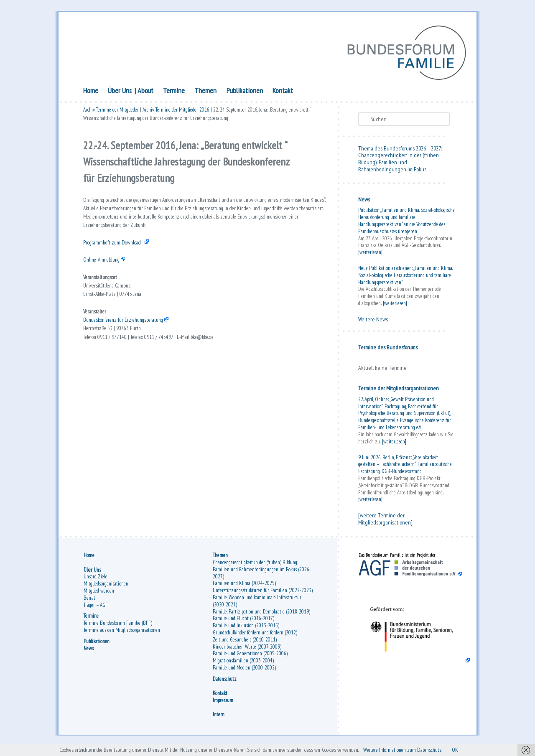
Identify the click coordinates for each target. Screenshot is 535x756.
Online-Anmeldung (106, 280)
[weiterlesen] (370, 255)
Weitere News (373, 322)
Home (91, 93)
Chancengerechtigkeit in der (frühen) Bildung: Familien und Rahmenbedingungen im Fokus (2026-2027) (262, 575)
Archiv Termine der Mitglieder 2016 (176, 114)
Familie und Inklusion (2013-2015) (246, 631)
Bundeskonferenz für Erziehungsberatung (133, 352)
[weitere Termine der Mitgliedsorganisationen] (385, 521)
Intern (219, 720)
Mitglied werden (99, 596)
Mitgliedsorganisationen (106, 589)
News (364, 202)
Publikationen (245, 93)
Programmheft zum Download (120, 259)
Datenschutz (225, 684)
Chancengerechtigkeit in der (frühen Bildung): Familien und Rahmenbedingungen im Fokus (399, 165)
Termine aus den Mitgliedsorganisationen (122, 635)
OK (498, 749)
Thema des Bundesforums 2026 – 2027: (400, 150)
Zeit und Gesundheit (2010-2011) (245, 645)
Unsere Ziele (96, 582)
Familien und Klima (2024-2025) (244, 589)
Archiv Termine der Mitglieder (111, 114)
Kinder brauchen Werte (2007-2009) (247, 652)
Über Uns (120, 93)
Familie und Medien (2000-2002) (244, 673)
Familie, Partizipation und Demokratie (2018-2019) (261, 617)
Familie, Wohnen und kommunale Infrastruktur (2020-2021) (257, 606)
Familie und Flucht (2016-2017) (243, 624)
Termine (174, 93)
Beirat (89, 603)
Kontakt (283, 93)
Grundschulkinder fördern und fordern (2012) (255, 638)
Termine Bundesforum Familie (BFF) (118, 628)
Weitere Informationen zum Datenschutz (436, 749)
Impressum (223, 706)
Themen (205, 93)
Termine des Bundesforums (388, 349)
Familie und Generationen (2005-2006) (250, 659)
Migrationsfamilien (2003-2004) (243, 666)
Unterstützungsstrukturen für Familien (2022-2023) (263, 596)
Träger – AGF (96, 610)
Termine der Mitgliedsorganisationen (399, 391)
